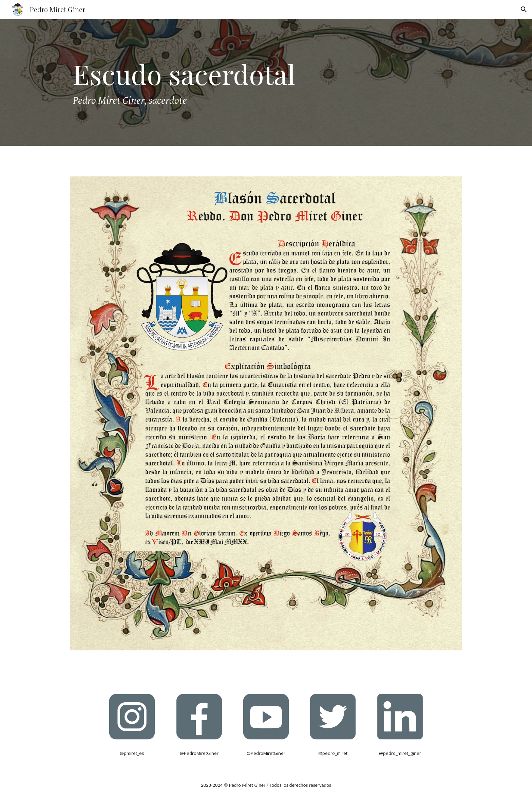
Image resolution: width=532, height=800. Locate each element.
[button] (524, 9)
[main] (266, 82)
